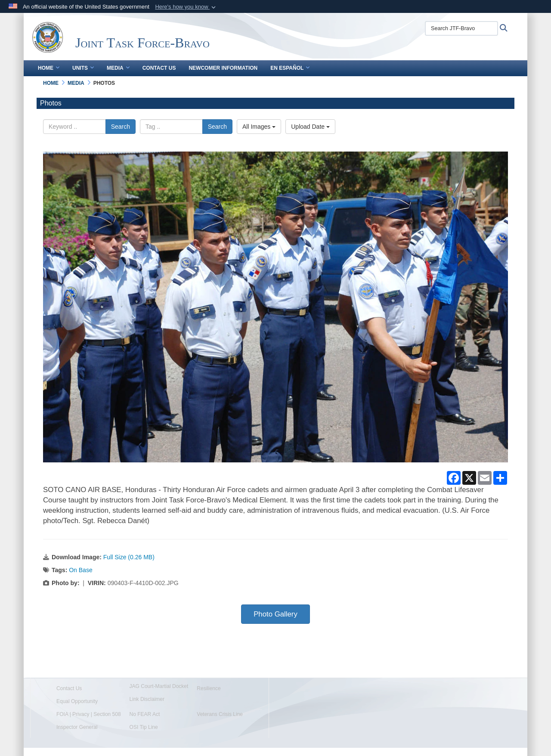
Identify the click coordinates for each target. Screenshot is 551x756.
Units (83, 68)
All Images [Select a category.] (259, 127)
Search (121, 127)
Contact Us (159, 68)
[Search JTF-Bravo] (461, 28)
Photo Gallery (275, 614)
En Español (290, 68)
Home (49, 68)
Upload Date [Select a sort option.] (310, 127)
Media (118, 68)
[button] (186, 7)
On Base (80, 570)
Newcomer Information (223, 68)
